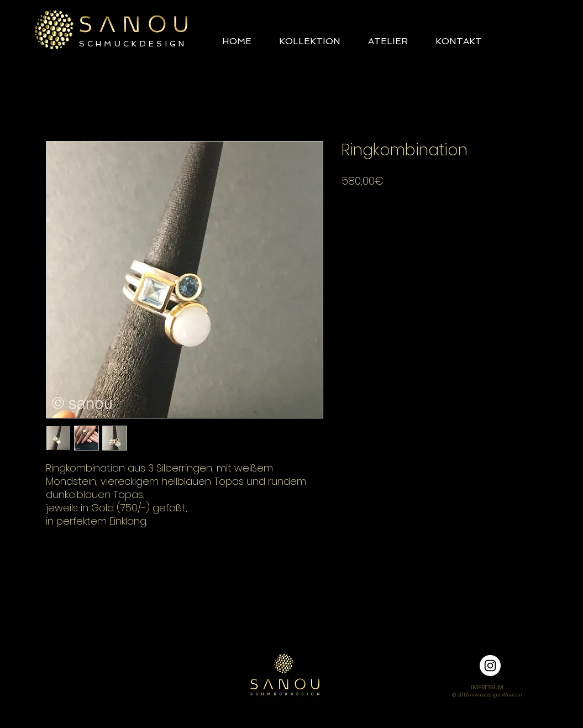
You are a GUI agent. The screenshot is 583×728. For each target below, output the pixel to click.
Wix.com (512, 695)
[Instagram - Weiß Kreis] (490, 666)
